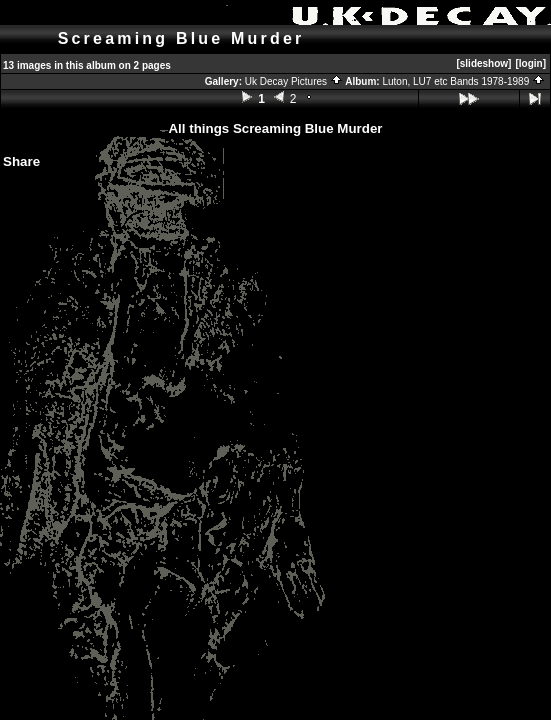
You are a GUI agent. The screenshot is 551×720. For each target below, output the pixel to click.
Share (21, 161)
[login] (530, 63)
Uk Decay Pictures (294, 81)
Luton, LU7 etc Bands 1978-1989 (463, 81)
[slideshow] (483, 63)
